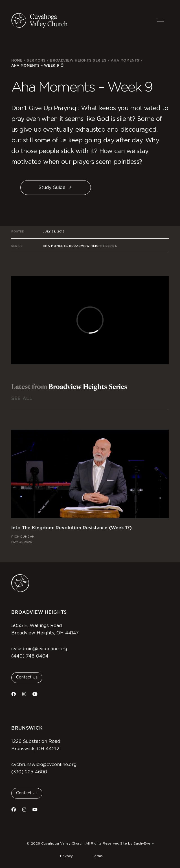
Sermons (36, 60)
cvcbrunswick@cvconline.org (44, 765)
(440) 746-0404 (30, 656)
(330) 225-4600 (29, 772)
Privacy (66, 856)
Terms (98, 856)
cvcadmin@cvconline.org (39, 649)
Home (17, 60)
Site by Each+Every (137, 843)
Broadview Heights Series (78, 60)
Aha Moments (125, 60)
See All (22, 398)
